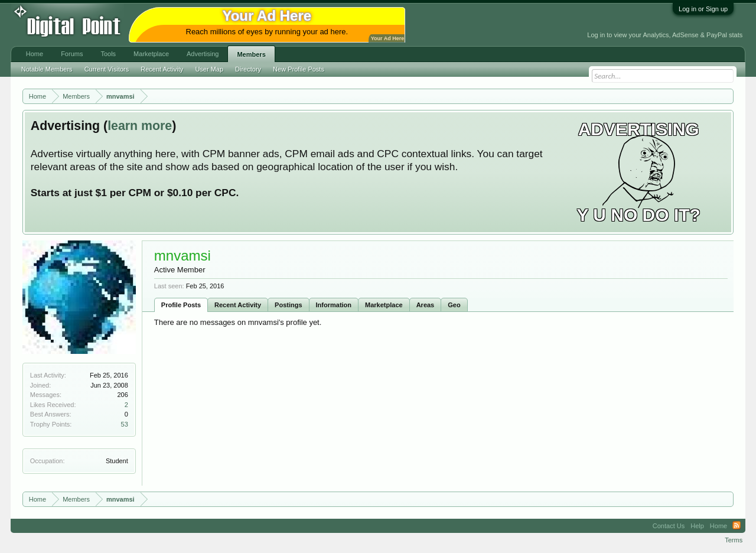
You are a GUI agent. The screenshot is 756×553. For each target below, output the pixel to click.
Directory (248, 69)
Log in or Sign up (703, 9)
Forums (72, 54)
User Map (209, 69)
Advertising (203, 54)
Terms (734, 540)
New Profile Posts (299, 69)
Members (251, 54)
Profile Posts (181, 305)
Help (697, 526)
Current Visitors (107, 69)
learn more (140, 126)
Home (35, 54)
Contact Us (669, 526)
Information (334, 305)
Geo (454, 305)
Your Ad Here (387, 38)
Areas (426, 305)
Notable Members (47, 69)
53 (125, 424)
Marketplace (384, 305)
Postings (288, 305)
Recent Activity (238, 305)
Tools (108, 54)
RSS (737, 526)
